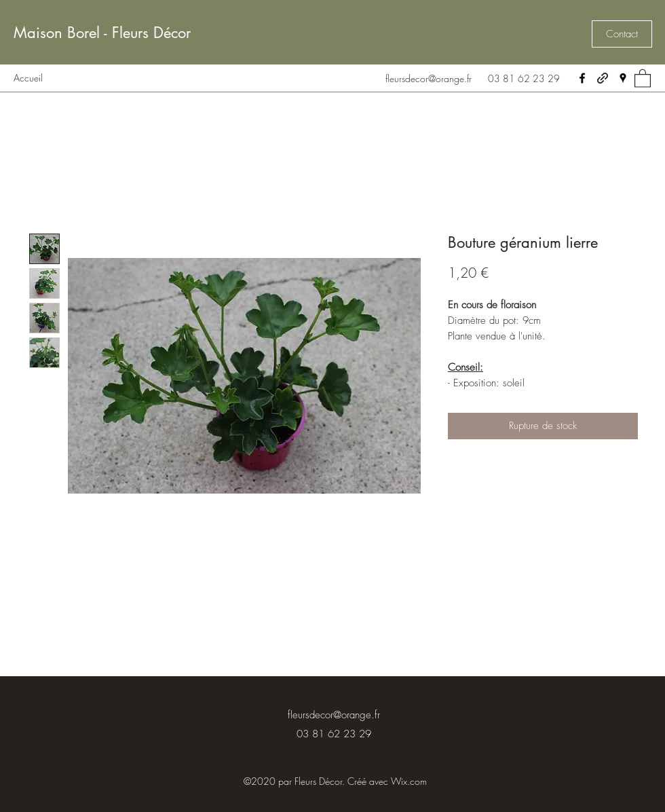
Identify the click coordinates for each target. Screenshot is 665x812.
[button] (622, 34)
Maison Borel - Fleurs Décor (102, 33)
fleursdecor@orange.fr (429, 78)
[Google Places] (623, 78)
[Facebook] (582, 78)
